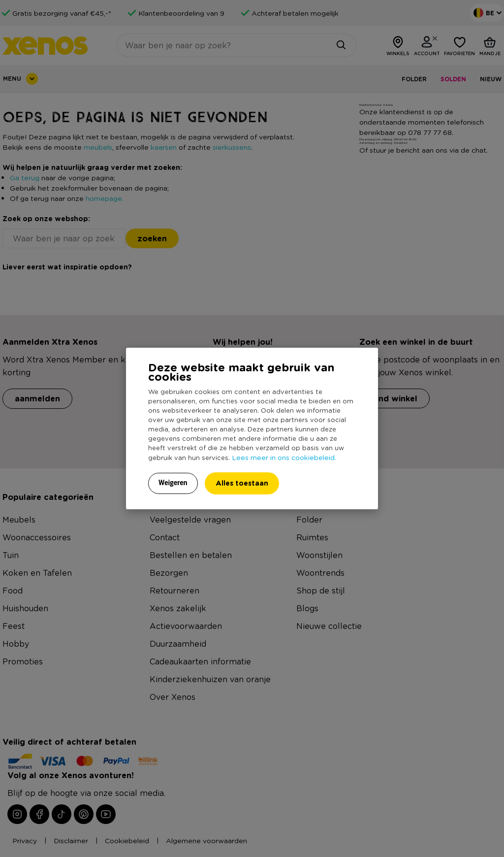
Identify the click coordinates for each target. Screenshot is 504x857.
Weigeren (173, 483)
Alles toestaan (242, 483)
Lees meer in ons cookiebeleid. (284, 457)
